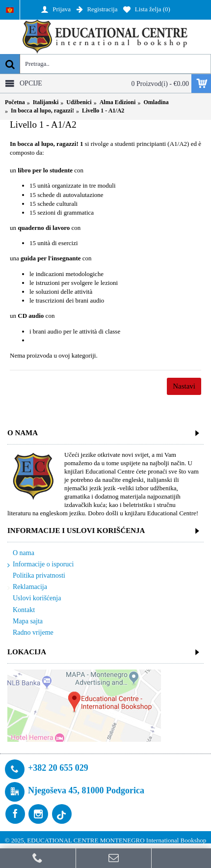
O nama (21, 553)
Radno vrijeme (30, 633)
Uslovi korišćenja (34, 599)
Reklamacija (27, 587)
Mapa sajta (25, 622)
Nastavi (184, 386)
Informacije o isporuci (40, 565)
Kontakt (21, 610)
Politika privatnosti (36, 576)
